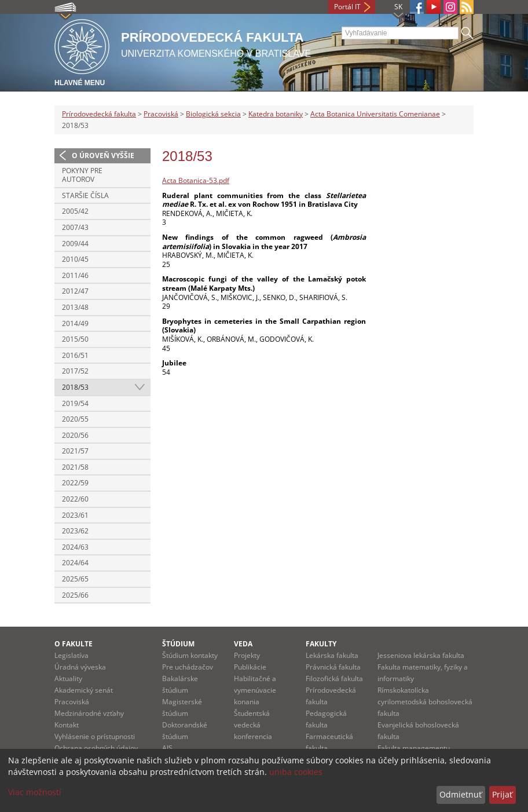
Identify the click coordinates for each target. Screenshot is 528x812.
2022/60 (75, 499)
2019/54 (75, 403)
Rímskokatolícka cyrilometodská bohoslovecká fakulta (425, 702)
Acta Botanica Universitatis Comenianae (375, 114)
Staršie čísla (85, 195)
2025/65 (75, 579)
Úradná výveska (80, 667)
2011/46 (75, 275)
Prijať (502, 794)
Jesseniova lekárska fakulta (421, 655)
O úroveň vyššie (103, 156)
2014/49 (75, 323)
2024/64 (75, 563)
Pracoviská (161, 114)
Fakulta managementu (414, 748)
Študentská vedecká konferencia (253, 725)
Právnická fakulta (333, 667)
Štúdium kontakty (190, 655)
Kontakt (67, 725)
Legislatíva (71, 655)
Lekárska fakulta (332, 655)
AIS (167, 748)
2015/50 (75, 339)
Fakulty (321, 644)
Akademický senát (84, 690)
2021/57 (75, 451)
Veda (243, 644)
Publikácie (250, 667)
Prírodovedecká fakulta (99, 114)
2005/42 (75, 211)
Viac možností (35, 792)
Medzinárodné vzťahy (89, 713)
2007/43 (75, 227)
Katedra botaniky (276, 114)
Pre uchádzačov (188, 667)
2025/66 (75, 595)
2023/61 (75, 515)
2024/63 (75, 547)
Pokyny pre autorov (82, 175)
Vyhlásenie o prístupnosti (95, 736)
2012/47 (75, 291)
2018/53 (75, 387)
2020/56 (75, 435)
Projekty (247, 655)
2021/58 (75, 467)
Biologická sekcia (213, 114)
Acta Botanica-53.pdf (196, 180)
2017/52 (75, 371)
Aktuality (68, 679)
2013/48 (75, 307)
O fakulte (74, 644)
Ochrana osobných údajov (96, 748)
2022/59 (75, 483)
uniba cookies (296, 772)
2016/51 (75, 355)
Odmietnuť (461, 794)
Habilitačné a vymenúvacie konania (255, 690)
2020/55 (75, 419)
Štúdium (178, 644)
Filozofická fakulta (334, 679)
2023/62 (75, 531)
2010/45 (75, 259)
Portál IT (347, 7)
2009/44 (75, 244)
